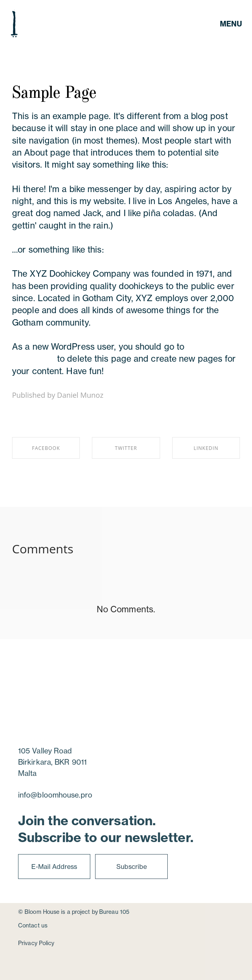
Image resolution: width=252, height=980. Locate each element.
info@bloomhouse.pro (55, 795)
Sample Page (54, 91)
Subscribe (132, 867)
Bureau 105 (114, 912)
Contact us (33, 925)
